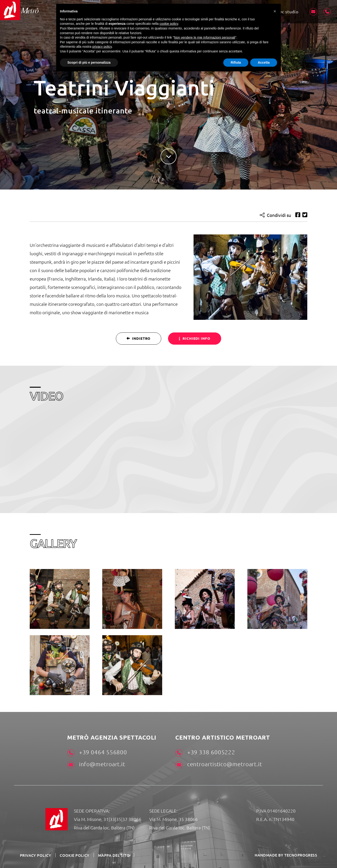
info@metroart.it (96, 764)
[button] (275, 11)
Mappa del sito (114, 855)
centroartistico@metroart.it (219, 764)
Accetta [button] (264, 62)
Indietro (139, 338)
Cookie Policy (75, 855)
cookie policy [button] (169, 24)
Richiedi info (195, 338)
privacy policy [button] (102, 47)
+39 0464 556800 (97, 752)
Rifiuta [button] (236, 62)
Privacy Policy (35, 855)
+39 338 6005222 (205, 752)
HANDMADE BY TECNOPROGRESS (286, 855)
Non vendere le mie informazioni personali (204, 37)
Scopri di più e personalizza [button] (89, 62)
